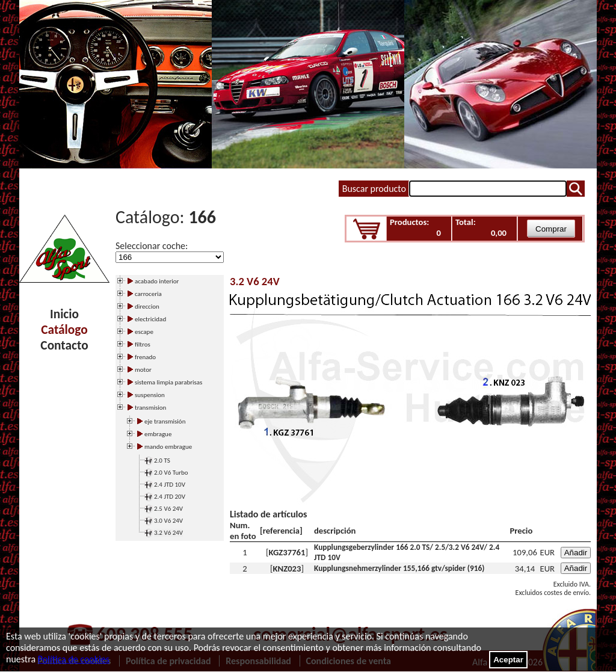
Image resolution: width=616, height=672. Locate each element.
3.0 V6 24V (168, 521)
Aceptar (508, 660)
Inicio (64, 314)
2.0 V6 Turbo (171, 473)
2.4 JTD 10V (170, 485)
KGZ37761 (287, 552)
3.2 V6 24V (168, 533)
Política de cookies (74, 659)
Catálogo (64, 330)
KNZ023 (287, 569)
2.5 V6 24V (168, 509)
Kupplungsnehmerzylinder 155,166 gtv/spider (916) (399, 568)
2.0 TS (162, 461)
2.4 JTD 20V (170, 497)
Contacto (64, 345)
